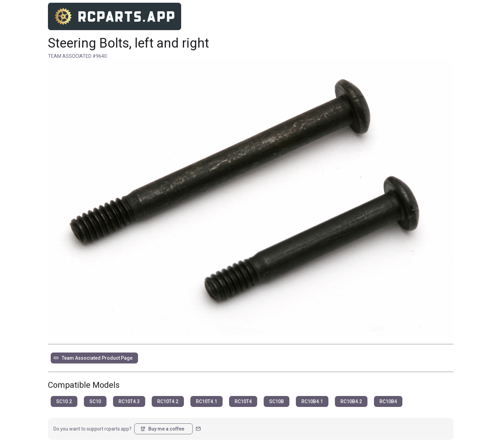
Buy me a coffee (162, 429)
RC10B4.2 (351, 401)
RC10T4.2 (168, 401)
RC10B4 (388, 401)
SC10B (277, 401)
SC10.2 (64, 401)
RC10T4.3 (129, 401)
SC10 (95, 401)
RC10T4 (243, 401)
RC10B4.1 (312, 401)
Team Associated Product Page (93, 358)
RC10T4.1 (206, 401)
